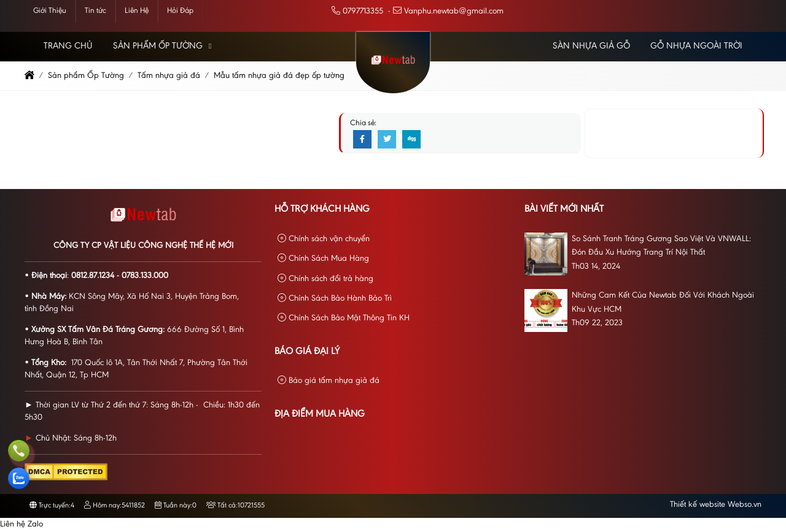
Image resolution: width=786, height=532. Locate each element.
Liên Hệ (137, 11)
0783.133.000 (145, 276)
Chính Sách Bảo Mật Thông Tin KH (344, 318)
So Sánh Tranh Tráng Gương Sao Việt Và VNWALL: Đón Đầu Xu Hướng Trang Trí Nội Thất (661, 246)
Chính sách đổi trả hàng (325, 279)
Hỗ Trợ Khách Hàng (322, 209)
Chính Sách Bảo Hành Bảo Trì (335, 299)
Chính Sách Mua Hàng (323, 259)
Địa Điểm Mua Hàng (320, 414)
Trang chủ (68, 46)
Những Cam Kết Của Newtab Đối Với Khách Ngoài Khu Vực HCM (663, 303)
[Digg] (411, 140)
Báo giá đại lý (307, 352)
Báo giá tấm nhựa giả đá (329, 381)
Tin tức (95, 11)
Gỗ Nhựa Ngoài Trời (696, 46)
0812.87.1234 (93, 276)
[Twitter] (387, 140)
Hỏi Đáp (180, 11)
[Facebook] (362, 140)
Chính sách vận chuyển (324, 239)
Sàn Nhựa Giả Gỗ (591, 46)
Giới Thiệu (50, 11)
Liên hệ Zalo (21, 525)
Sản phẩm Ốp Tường (158, 46)
